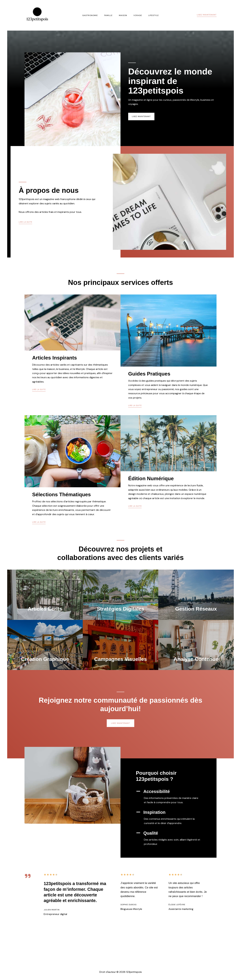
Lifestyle (148, 15)
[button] (207, 15)
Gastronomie (95, 15)
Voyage (135, 15)
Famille (111, 15)
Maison (123, 15)
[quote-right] (28, 904)
